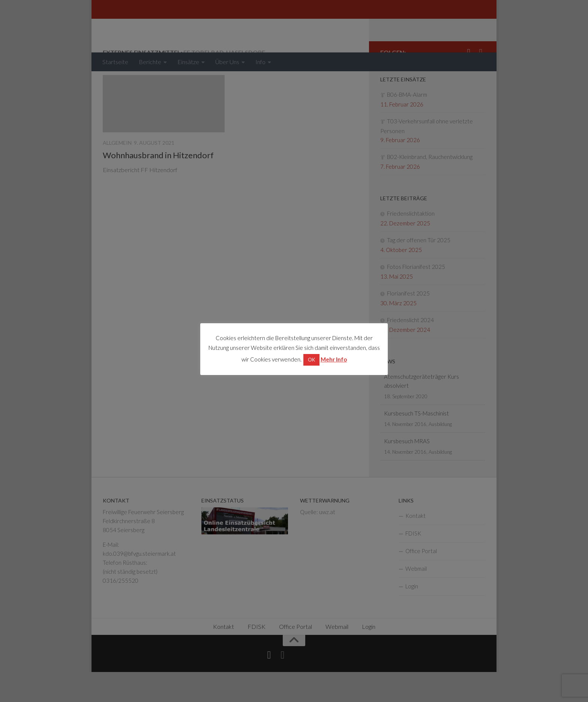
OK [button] (311, 360)
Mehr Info (334, 359)
